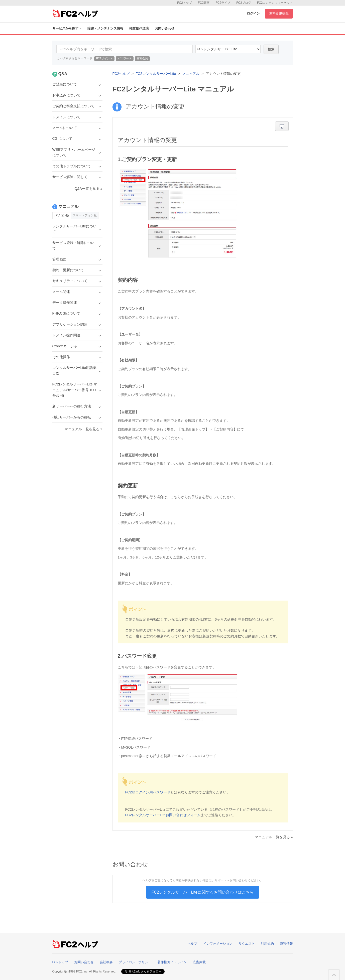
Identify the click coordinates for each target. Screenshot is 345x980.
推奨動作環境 (139, 28)
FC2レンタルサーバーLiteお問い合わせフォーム (163, 815)
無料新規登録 (279, 13)
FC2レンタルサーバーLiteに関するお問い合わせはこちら (202, 892)
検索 (271, 49)
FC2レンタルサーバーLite (156, 74)
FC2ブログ (244, 3)
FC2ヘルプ (121, 74)
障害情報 (286, 944)
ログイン (253, 13)
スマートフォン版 (85, 215)
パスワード (125, 58)
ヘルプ (192, 944)
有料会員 (142, 58)
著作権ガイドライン (172, 962)
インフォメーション (218, 944)
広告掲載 (199, 962)
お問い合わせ (165, 28)
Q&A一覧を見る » (88, 189)
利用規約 (267, 944)
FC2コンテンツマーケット (275, 3)
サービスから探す (67, 28)
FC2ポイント (104, 58)
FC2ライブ (223, 3)
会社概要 (106, 962)
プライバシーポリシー (135, 962)
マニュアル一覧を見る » (274, 837)
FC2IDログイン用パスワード (148, 792)
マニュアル (191, 74)
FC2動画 (204, 3)
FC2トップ (185, 3)
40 (228, 49)
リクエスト (247, 944)
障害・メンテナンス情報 (105, 28)
